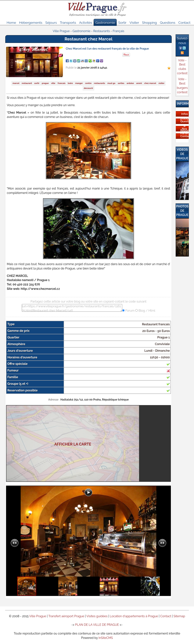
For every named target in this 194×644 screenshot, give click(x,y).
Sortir (122, 23)
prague (45, 83)
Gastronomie (105, 23)
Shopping (149, 23)
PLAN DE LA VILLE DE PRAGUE (97, 625)
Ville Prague (38, 616)
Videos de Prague (182, 154)
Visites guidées (97, 616)
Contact (184, 23)
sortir (37, 83)
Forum (130, 311)
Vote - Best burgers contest (182, 86)
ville (53, 83)
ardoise (130, 83)
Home (11, 23)
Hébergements (31, 23)
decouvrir (88, 88)
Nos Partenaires (185, 131)
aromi (139, 83)
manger (79, 83)
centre (88, 83)
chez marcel (150, 83)
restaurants (100, 83)
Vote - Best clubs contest (182, 67)
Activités (86, 23)
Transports (68, 23)
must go (111, 83)
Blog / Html (146, 311)
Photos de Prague (182, 211)
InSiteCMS (106, 638)
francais (61, 83)
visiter (162, 83)
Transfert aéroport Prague (66, 616)
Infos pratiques (185, 116)
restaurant (27, 83)
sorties (121, 83)
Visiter (134, 23)
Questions (168, 23)
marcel (16, 83)
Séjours (51, 23)
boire (70, 83)
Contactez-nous (185, 138)
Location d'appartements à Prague (134, 616)
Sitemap (179, 616)
